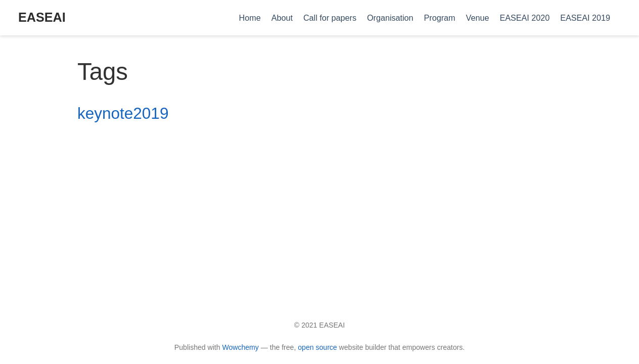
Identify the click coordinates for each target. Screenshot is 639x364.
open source (317, 347)
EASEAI (42, 17)
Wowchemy (240, 347)
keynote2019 (123, 113)
